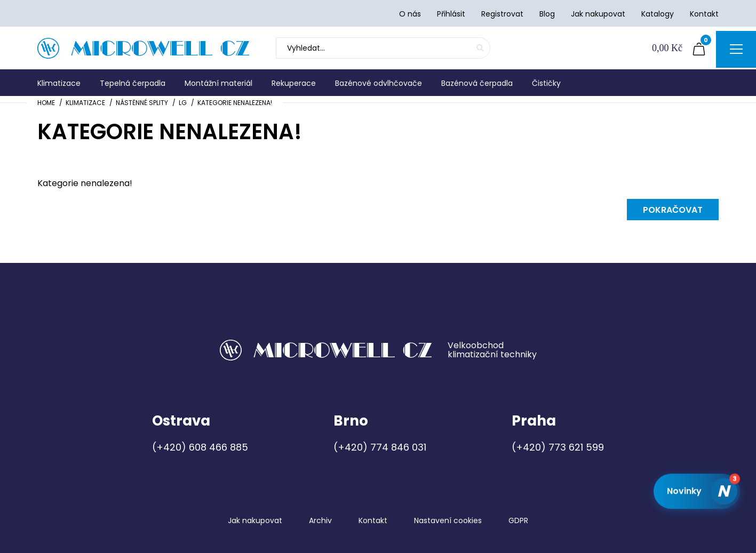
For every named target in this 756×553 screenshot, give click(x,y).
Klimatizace (85, 103)
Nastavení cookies (448, 520)
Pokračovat (673, 210)
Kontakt (373, 520)
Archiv (320, 520)
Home (46, 103)
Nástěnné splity (142, 103)
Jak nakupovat (255, 520)
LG (183, 103)
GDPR (518, 520)
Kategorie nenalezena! (235, 103)
